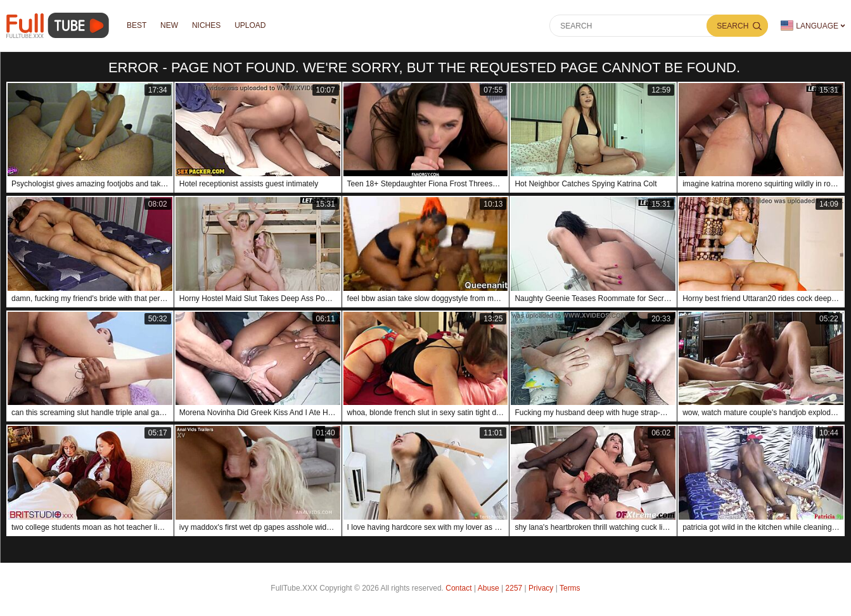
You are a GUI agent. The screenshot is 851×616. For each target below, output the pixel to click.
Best (137, 26)
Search (733, 26)
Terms (570, 588)
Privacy (541, 588)
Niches (206, 26)
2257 (514, 588)
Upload (251, 26)
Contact (458, 588)
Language (809, 26)
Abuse (489, 588)
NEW (169, 26)
